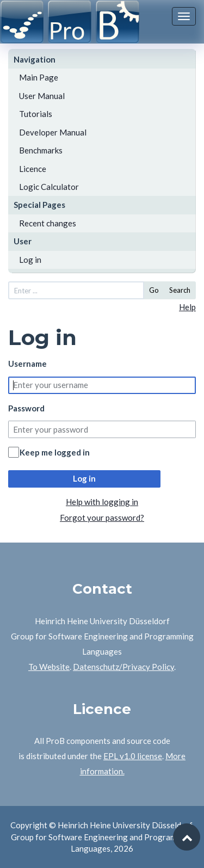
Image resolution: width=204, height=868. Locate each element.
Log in (30, 260)
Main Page (39, 77)
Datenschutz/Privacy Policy (123, 667)
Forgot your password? (102, 518)
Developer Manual (53, 132)
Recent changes (48, 223)
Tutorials (36, 114)
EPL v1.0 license (133, 756)
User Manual (42, 96)
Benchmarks (41, 150)
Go (154, 290)
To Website (49, 667)
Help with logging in (102, 502)
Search (180, 290)
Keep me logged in (55, 452)
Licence (33, 169)
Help (187, 307)
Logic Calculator (49, 187)
